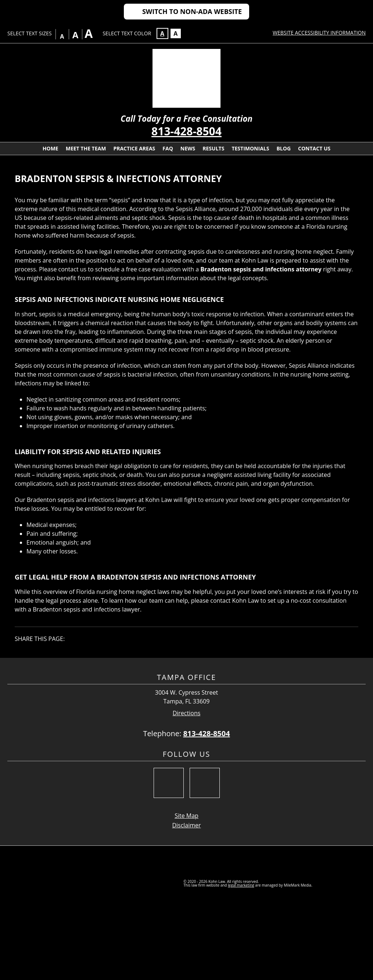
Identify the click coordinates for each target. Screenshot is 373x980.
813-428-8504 (186, 131)
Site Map (186, 816)
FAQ (168, 148)
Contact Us (314, 148)
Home (51, 148)
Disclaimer (186, 825)
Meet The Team (86, 148)
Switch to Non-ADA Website (192, 11)
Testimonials (250, 148)
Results (213, 148)
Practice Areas (134, 148)
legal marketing (241, 885)
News (188, 148)
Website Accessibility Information (319, 33)
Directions (187, 713)
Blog (284, 148)
